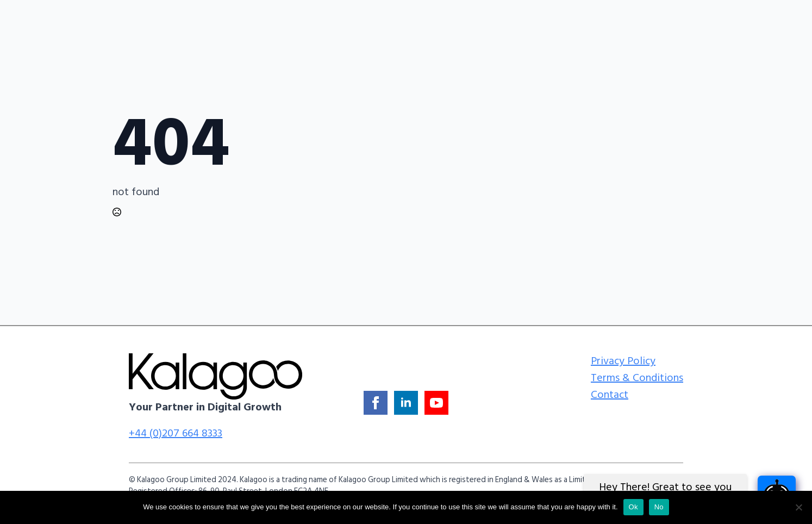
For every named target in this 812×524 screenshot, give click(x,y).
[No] (798, 507)
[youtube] (436, 403)
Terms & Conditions (637, 378)
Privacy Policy (623, 361)
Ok (633, 507)
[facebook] (376, 403)
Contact (610, 395)
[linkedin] (406, 403)
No (659, 507)
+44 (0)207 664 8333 (176, 433)
